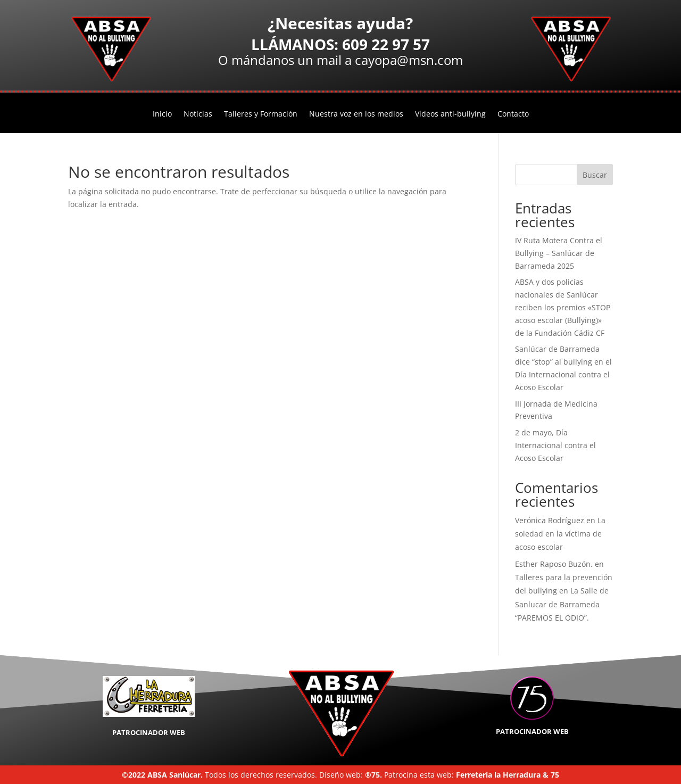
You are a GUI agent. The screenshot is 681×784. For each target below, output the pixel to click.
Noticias (198, 114)
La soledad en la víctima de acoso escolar (560, 534)
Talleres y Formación (261, 114)
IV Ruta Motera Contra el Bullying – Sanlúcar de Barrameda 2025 (559, 253)
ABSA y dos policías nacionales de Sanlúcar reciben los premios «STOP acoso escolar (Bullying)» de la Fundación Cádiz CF (563, 307)
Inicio (162, 114)
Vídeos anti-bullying (450, 114)
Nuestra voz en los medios (356, 114)
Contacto (513, 114)
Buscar (595, 175)
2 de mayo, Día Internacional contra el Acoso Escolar (555, 445)
